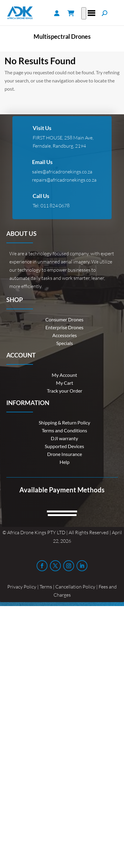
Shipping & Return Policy (64, 422)
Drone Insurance (65, 454)
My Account (64, 375)
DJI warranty (64, 438)
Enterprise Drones (64, 327)
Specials (65, 343)
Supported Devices (64, 446)
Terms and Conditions (64, 430)
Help (65, 462)
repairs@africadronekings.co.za (64, 180)
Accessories (65, 335)
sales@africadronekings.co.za (62, 172)
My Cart (65, 383)
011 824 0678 (55, 206)
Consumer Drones (64, 319)
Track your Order (65, 391)
